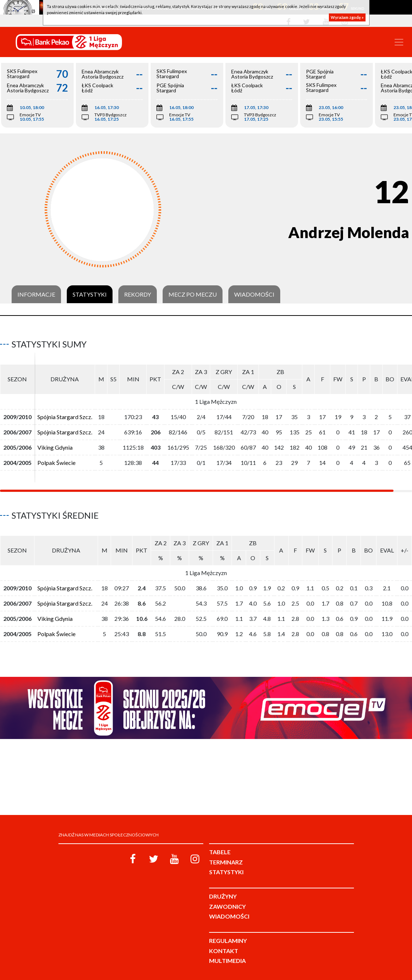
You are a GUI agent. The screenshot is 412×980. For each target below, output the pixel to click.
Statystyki (90, 294)
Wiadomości (254, 294)
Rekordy (138, 294)
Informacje (36, 294)
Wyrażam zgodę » (347, 17)
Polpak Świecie (56, 463)
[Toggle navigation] (399, 42)
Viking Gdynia (55, 447)
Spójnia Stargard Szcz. (65, 417)
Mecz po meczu (193, 294)
